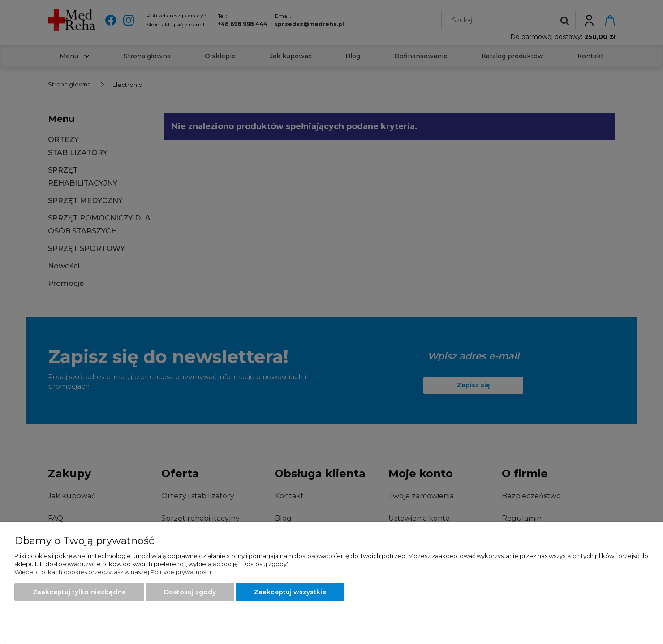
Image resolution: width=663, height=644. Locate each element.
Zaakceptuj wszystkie (290, 592)
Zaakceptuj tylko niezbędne (79, 592)
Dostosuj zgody (190, 592)
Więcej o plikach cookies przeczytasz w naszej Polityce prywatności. (113, 572)
